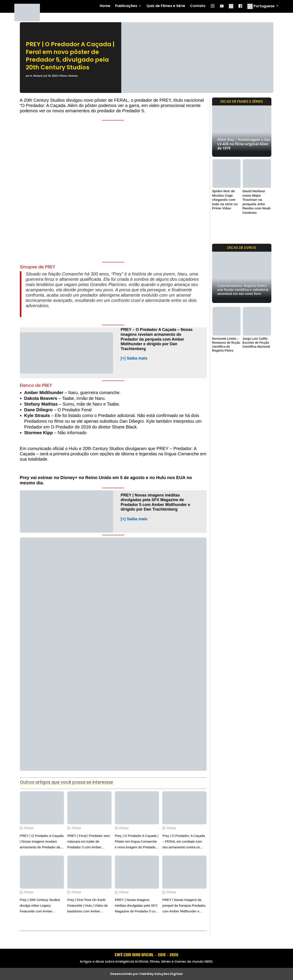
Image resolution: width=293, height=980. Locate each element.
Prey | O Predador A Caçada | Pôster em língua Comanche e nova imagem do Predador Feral (137, 842)
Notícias (73, 76)
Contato (198, 6)
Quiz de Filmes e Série (166, 6)
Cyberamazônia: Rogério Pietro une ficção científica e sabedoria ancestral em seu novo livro (243, 290)
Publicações (126, 6)
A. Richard (36, 76)
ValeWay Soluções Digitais (161, 974)
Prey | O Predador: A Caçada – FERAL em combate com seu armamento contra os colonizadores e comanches (184, 842)
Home (105, 6)
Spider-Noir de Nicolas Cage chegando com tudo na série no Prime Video (225, 200)
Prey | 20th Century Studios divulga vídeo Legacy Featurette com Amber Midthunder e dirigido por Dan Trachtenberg (42, 906)
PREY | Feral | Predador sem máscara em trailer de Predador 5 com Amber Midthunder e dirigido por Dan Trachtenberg (89, 842)
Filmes (63, 76)
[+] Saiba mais (134, 358)
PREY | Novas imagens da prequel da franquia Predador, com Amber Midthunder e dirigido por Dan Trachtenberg (184, 906)
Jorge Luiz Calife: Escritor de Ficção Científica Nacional (256, 343)
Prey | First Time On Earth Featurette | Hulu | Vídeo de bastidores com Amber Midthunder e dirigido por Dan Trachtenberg (89, 906)
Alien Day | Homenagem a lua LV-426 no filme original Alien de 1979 (244, 144)
